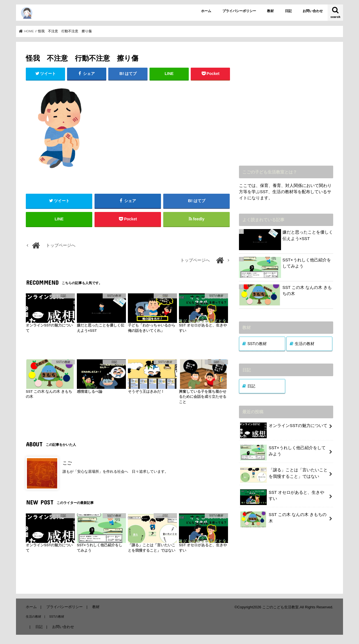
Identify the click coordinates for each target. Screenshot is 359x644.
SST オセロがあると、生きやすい (282, 497)
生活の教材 (305, 344)
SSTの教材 (257, 344)
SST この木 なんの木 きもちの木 (307, 291)
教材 (270, 11)
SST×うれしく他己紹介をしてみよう (307, 263)
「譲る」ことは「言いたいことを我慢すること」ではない (284, 475)
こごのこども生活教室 (280, 607)
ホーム (206, 11)
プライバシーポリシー (239, 11)
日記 (288, 11)
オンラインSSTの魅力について (284, 428)
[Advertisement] (286, 108)
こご (67, 463)
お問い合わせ (313, 11)
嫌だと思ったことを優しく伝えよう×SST (308, 235)
